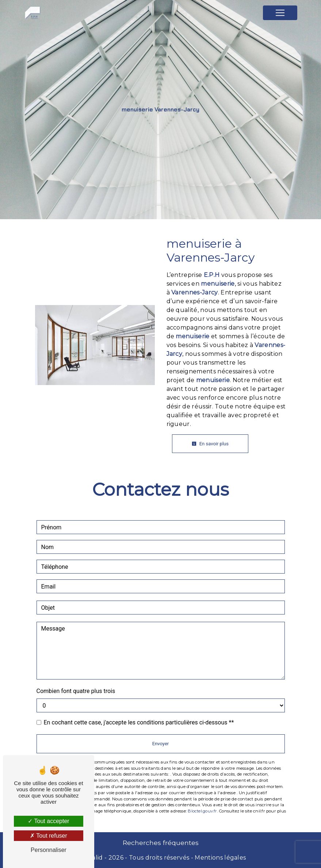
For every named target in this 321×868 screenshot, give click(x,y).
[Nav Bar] (280, 13)
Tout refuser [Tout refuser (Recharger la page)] (49, 836)
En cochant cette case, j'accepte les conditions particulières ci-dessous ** (139, 722)
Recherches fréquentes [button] (161, 843)
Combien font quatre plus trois (76, 691)
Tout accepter (48, 821)
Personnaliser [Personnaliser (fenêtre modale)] (49, 850)
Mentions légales (219, 858)
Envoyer (160, 744)
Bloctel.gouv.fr (202, 811)
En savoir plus (210, 444)
